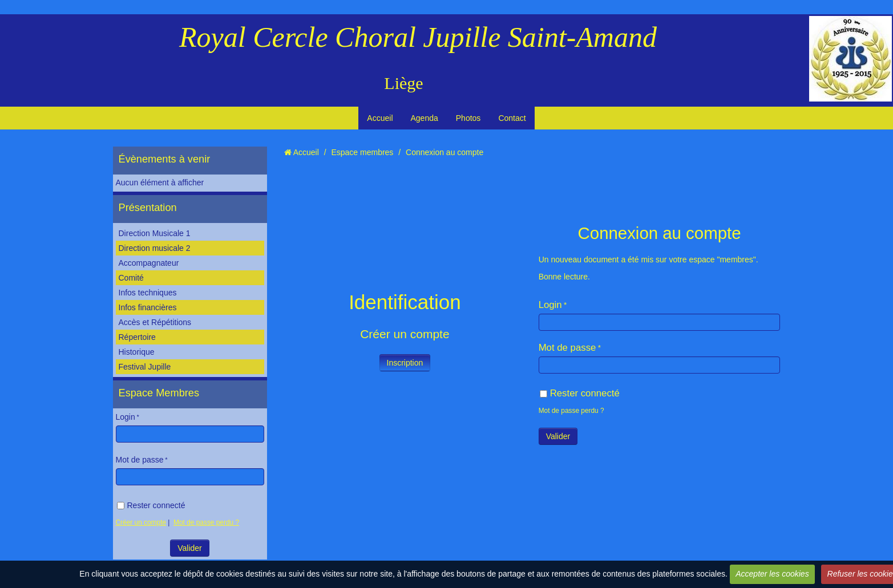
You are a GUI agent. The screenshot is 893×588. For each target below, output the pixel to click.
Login (126, 417)
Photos (468, 118)
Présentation (148, 208)
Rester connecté (151, 505)
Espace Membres (159, 393)
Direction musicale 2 (155, 248)
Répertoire (137, 337)
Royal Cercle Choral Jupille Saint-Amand (418, 37)
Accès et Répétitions (155, 322)
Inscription (405, 363)
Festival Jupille (145, 367)
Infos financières (148, 307)
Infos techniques (148, 293)
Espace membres (362, 152)
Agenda (425, 118)
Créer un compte (141, 522)
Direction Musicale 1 (155, 233)
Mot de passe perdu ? (206, 522)
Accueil (380, 118)
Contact (512, 118)
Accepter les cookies (772, 574)
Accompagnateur (149, 263)
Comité (131, 278)
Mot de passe (140, 460)
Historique (137, 352)
